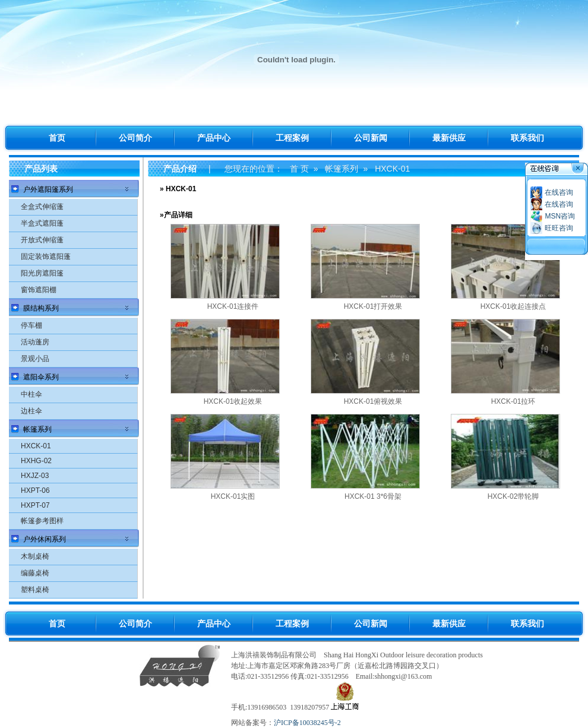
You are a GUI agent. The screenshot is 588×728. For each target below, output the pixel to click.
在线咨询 (559, 192)
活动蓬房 (35, 342)
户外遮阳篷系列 (48, 189)
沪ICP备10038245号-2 (307, 723)
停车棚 (31, 325)
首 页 (299, 169)
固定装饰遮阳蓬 (46, 257)
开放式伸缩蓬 (42, 240)
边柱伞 (31, 411)
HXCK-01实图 (233, 496)
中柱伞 (31, 394)
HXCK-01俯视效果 (373, 401)
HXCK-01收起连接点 (513, 306)
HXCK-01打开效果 (373, 306)
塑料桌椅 (35, 590)
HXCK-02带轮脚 (513, 496)
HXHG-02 (36, 461)
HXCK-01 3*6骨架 (373, 496)
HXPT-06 (35, 490)
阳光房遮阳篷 (42, 273)
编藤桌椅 (35, 573)
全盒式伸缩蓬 (42, 207)
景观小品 (35, 359)
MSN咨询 (560, 216)
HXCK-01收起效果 (233, 401)
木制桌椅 (35, 556)
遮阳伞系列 (41, 377)
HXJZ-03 (35, 476)
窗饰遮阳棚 (39, 290)
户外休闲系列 (45, 539)
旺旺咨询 (559, 228)
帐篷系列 (37, 429)
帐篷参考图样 (42, 521)
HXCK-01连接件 (233, 306)
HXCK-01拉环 (513, 401)
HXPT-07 (35, 505)
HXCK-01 (36, 446)
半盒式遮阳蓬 (42, 223)
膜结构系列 (41, 308)
